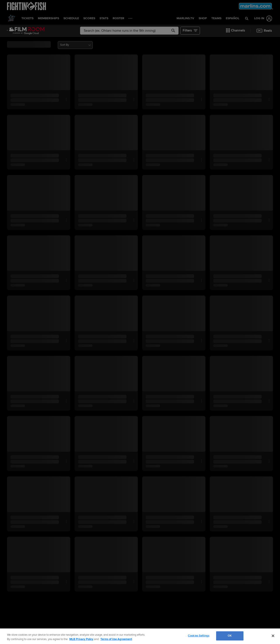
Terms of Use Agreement (116, 639)
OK (230, 636)
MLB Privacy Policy (81, 639)
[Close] (273, 636)
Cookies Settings (199, 636)
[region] (140, 636)
